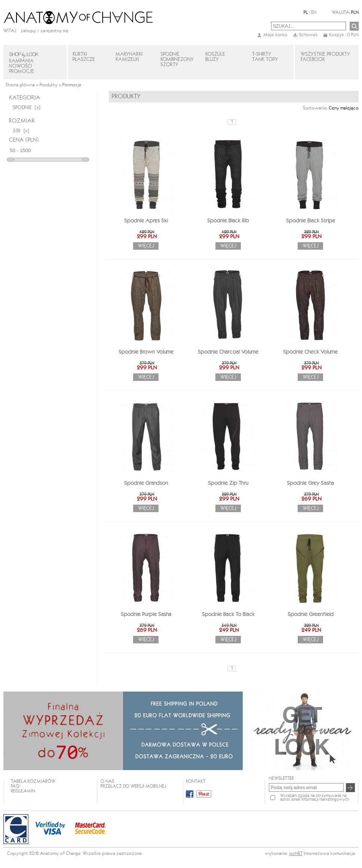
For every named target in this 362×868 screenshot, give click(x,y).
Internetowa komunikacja (329, 854)
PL (306, 13)
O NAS (107, 781)
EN (314, 13)
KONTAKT (196, 781)
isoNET (296, 854)
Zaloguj (28, 31)
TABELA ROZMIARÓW (33, 781)
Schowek (308, 35)
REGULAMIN (23, 791)
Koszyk (344, 35)
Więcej (146, 246)
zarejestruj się (54, 31)
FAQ (15, 786)
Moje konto (275, 35)
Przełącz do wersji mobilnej (133, 786)
